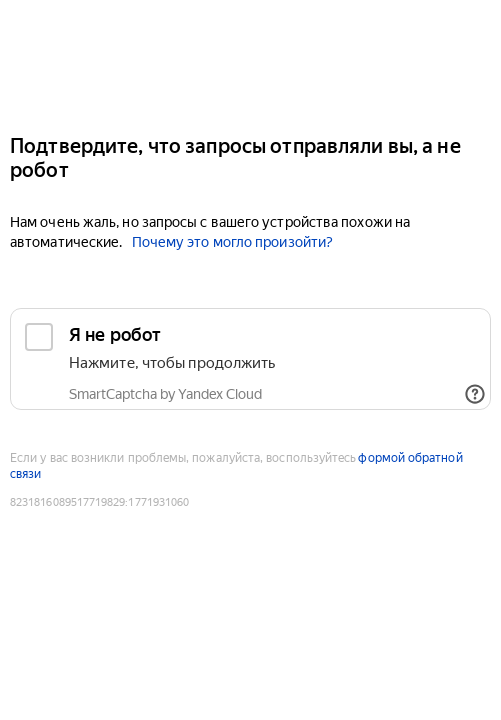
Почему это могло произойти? (232, 242)
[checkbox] (250, 359)
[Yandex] (250, 58)
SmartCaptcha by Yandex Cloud (165, 394)
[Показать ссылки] (475, 394)
